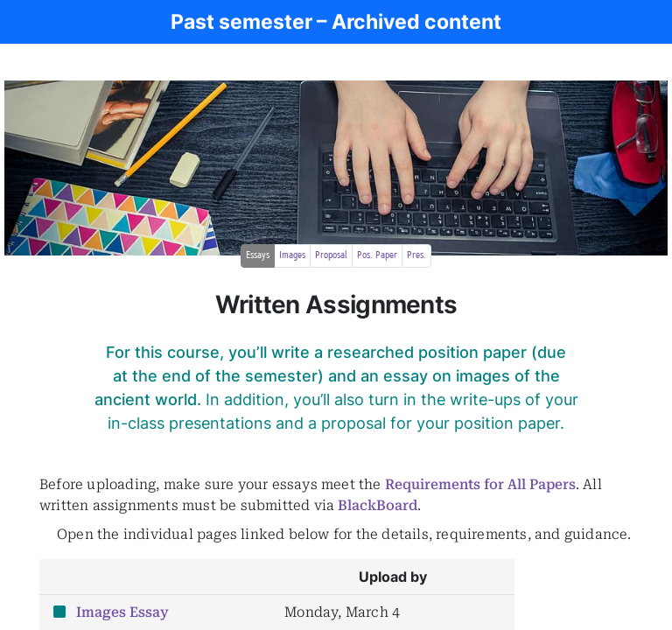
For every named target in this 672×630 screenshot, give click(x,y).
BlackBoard (378, 505)
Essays (258, 255)
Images (292, 255)
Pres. (416, 255)
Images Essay (122, 612)
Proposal (331, 255)
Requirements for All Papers (480, 484)
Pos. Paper (377, 255)
